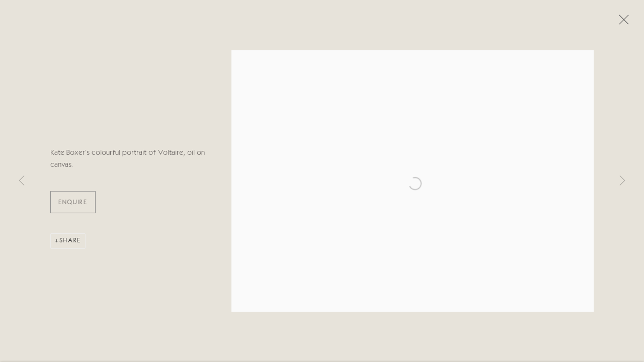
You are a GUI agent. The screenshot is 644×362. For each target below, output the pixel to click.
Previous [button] (22, 181)
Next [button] (622, 181)
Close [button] (621, 23)
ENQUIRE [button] (73, 204)
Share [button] (70, 242)
